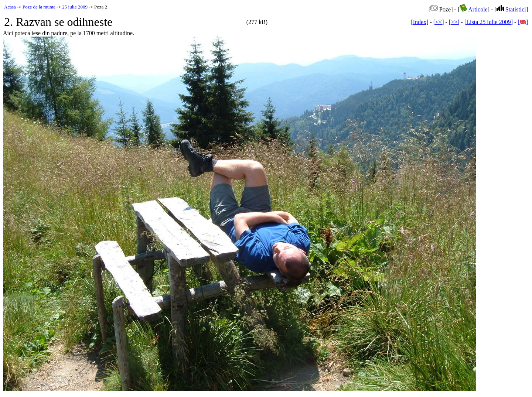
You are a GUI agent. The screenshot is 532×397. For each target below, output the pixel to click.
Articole (474, 9)
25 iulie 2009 (75, 7)
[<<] (439, 22)
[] (523, 22)
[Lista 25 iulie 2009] (489, 22)
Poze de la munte (39, 7)
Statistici (511, 9)
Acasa (10, 7)
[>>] (454, 22)
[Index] (420, 22)
